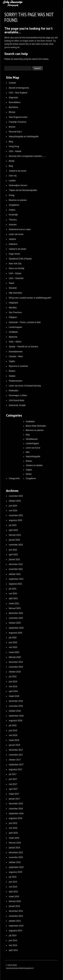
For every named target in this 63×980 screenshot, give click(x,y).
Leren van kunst (16, 234)
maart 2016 (14, 838)
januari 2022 (14, 559)
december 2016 (16, 804)
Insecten (13, 225)
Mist (28, 452)
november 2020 (16, 618)
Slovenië (13, 288)
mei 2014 (13, 945)
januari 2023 (14, 540)
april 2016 (13, 833)
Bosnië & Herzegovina (19, 88)
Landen (12, 181)
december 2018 (16, 701)
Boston (12, 371)
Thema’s (13, 220)
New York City (15, 264)
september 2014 (16, 926)
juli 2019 (13, 677)
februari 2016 (15, 843)
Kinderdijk (13, 215)
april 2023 (13, 530)
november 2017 (16, 755)
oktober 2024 (15, 501)
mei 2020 (13, 647)
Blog (11, 142)
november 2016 (16, 809)
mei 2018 (13, 735)
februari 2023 (15, 535)
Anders (12, 210)
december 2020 (16, 613)
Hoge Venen (14, 254)
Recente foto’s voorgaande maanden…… (27, 156)
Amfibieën (13, 332)
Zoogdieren (14, 205)
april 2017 (13, 789)
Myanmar (13, 337)
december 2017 (16, 750)
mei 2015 (13, 887)
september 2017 (16, 765)
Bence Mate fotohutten (36, 426)
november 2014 (16, 916)
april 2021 (13, 598)
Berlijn (12, 161)
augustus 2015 (16, 872)
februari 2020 (15, 657)
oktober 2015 (15, 862)
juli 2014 (13, 935)
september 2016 (16, 813)
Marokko (13, 308)
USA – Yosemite (16, 278)
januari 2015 (14, 906)
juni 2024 (13, 506)
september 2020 (16, 628)
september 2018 (16, 716)
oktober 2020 (15, 623)
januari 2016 (14, 848)
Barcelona (13, 107)
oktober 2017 (15, 760)
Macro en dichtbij (17, 268)
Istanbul (12, 239)
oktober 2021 (15, 574)
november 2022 (16, 545)
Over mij (13, 176)
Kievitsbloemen (16, 352)
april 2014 (13, 950)
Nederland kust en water (20, 229)
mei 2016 (13, 828)
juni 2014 (13, 941)
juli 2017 (13, 774)
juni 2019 (13, 682)
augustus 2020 (16, 633)
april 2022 (13, 555)
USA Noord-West (17, 400)
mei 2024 (13, 511)
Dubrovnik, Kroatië (17, 405)
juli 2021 (13, 589)
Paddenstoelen (16, 381)
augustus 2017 (16, 769)
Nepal (12, 283)
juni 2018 (13, 730)
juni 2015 (13, 882)
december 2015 (16, 852)
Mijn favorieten (15, 293)
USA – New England (18, 93)
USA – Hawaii (15, 151)
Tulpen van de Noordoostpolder (23, 190)
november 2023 (16, 515)
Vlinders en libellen (34, 465)
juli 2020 (13, 638)
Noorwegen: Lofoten (18, 395)
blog (28, 435)
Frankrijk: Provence (18, 122)
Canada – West (16, 356)
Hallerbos (13, 244)
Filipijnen (13, 317)
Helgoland (13, 303)
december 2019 (16, 662)
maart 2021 (14, 603)
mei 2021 (13, 594)
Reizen (29, 461)
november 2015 (16, 857)
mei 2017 (13, 784)
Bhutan (12, 112)
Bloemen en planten (18, 200)
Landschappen (16, 327)
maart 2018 (14, 740)
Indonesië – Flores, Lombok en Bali (25, 322)
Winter (29, 474)
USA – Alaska (15, 273)
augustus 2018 (16, 721)
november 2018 (16, 706)
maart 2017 (14, 794)
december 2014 (16, 911)
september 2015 (16, 867)
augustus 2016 (16, 818)
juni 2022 (13, 550)
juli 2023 (13, 525)
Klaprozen (13, 98)
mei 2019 (13, 686)
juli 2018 (13, 725)
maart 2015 (14, 896)
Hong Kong (14, 146)
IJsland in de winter (18, 249)
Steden (12, 376)
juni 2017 (13, 779)
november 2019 (16, 667)
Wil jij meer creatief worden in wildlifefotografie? (30, 298)
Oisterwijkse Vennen (18, 185)
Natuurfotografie (33, 457)
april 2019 (13, 691)
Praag (12, 195)
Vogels (12, 361)
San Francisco (15, 312)
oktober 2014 (15, 921)
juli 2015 (13, 877)
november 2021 (16, 569)
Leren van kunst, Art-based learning (25, 386)
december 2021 (16, 564)
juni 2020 (13, 642)
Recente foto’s (15, 132)
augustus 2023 (16, 520)
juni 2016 (13, 823)
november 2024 (16, 496)
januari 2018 (14, 745)
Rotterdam (14, 391)
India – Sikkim (15, 342)
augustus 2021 (16, 584)
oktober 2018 (15, 711)
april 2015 (13, 892)
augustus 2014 (16, 931)
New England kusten (18, 117)
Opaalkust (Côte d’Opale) (20, 259)
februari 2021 (15, 608)
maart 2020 (14, 652)
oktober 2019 (15, 672)
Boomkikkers (15, 102)
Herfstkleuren (32, 439)
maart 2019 (14, 696)
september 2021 (16, 579)
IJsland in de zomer (18, 171)
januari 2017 (14, 799)
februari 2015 (15, 901)
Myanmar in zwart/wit (18, 366)
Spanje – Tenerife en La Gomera (23, 347)
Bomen (12, 127)
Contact (12, 83)
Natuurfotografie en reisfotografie (24, 137)
